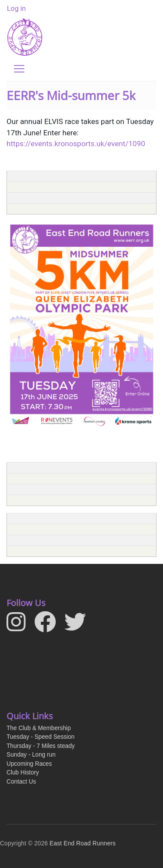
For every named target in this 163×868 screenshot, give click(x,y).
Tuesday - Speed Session (40, 737)
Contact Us (21, 782)
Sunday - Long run (31, 755)
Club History (23, 772)
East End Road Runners (83, 843)
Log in (16, 8)
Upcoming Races (29, 764)
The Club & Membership (39, 728)
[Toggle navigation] (19, 69)
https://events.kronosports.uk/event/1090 (76, 144)
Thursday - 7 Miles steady (41, 746)
